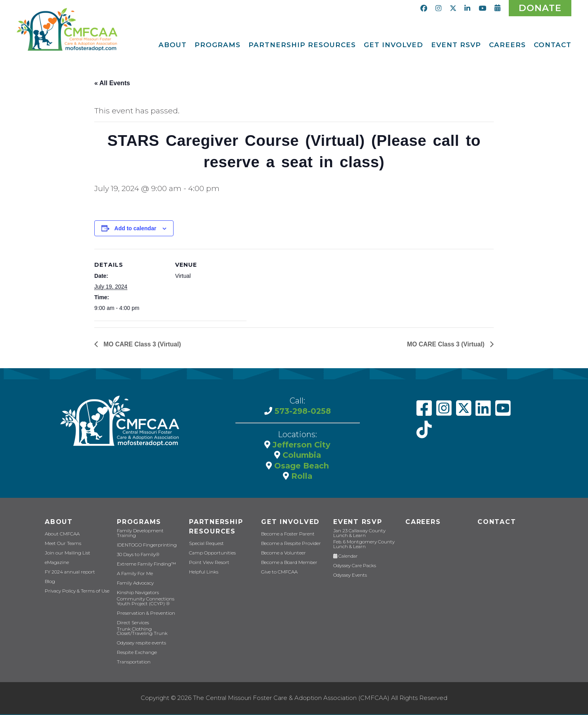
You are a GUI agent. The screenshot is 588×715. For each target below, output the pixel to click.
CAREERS (423, 525)
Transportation (132, 663)
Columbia (300, 458)
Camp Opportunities (210, 556)
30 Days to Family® (137, 556)
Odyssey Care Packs (353, 568)
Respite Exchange (136, 654)
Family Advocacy (135, 585)
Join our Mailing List (66, 556)
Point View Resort (207, 566)
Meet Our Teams (62, 547)
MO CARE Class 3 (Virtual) (142, 347)
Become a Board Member (287, 566)
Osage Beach (301, 468)
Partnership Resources (216, 530)
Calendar (345, 559)
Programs (138, 525)
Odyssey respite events (140, 644)
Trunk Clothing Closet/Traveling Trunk (141, 633)
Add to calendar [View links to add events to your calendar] (136, 231)
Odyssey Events (349, 578)
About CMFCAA (61, 537)
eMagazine (56, 566)
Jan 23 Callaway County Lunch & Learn (366, 536)
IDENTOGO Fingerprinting (145, 547)
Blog (50, 585)
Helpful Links (203, 575)
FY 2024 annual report (69, 575)
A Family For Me (134, 575)
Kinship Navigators (137, 594)
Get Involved (289, 525)
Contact (496, 525)
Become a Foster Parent (286, 537)
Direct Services (132, 624)
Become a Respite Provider (289, 547)
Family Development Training (149, 537)
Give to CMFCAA (278, 575)
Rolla (300, 478)
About (58, 525)
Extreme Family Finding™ (145, 566)
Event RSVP (357, 525)
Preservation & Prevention (144, 615)
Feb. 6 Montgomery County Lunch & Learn (362, 547)
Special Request (206, 547)
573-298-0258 (302, 414)
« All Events (112, 83)
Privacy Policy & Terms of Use (75, 594)
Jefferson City (301, 447)
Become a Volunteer (282, 556)
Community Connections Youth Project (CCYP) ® (143, 603)
